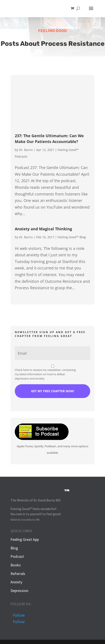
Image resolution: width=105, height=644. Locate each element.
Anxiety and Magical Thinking (43, 229)
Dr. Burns (26, 150)
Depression (19, 591)
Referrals (18, 574)
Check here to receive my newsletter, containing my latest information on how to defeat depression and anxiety (45, 374)
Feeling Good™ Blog (72, 237)
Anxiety (16, 582)
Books (16, 565)
